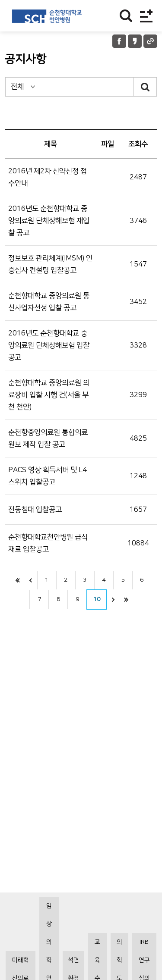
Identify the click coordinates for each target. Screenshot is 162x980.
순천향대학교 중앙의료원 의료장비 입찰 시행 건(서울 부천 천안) (49, 395)
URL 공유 (150, 41)
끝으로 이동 (126, 600)
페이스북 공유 (119, 41)
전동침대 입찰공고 (35, 510)
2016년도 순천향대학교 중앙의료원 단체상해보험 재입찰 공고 (49, 221)
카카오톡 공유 (135, 41)
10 (97, 599)
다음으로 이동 (113, 600)
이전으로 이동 (31, 580)
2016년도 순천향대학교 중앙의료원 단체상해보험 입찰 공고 (49, 345)
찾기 (126, 16)
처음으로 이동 (18, 580)
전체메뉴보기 (146, 16)
